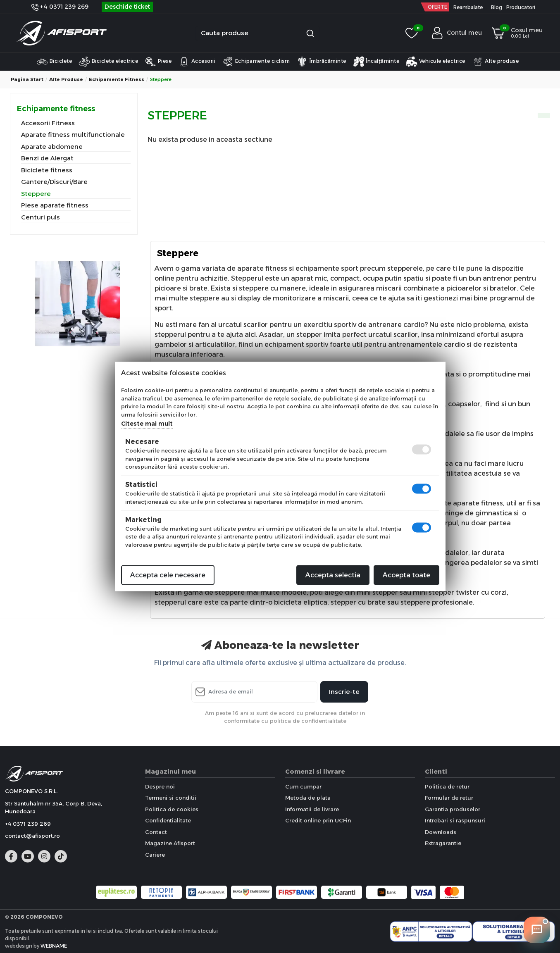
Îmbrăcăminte (321, 62)
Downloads (441, 832)
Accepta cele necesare (168, 575)
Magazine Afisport (170, 843)
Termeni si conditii (171, 798)
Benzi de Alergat (47, 158)
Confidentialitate (168, 820)
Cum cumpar (303, 786)
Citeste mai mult (147, 424)
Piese (158, 62)
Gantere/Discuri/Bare (54, 182)
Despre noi (160, 786)
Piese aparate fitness (55, 205)
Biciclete (54, 62)
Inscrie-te (344, 692)
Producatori (521, 7)
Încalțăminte (376, 62)
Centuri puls (41, 217)
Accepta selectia (333, 575)
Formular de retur (449, 798)
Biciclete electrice (108, 62)
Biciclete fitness (47, 170)
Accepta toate (406, 575)
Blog (497, 7)
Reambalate (468, 7)
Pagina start (27, 79)
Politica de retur (447, 786)
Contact (156, 832)
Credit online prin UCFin (318, 820)
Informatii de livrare (312, 809)
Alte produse (496, 62)
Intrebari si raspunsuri (455, 820)
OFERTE (437, 7)
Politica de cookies (172, 809)
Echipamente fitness (117, 79)
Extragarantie (443, 843)
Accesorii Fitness (48, 123)
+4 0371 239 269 (60, 7)
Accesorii (197, 62)
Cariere (155, 855)
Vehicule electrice (436, 62)
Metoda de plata (308, 798)
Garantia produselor (453, 809)
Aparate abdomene (52, 147)
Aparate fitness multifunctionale (73, 135)
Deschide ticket (127, 7)
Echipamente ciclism (256, 62)
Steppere (36, 194)
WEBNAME (54, 946)
